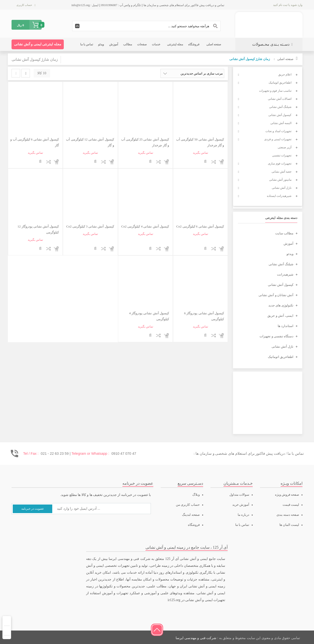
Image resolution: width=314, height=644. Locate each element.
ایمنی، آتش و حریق (280, 316)
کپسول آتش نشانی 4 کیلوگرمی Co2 (145, 226)
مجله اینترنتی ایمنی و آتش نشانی (38, 44)
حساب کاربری (24, 5)
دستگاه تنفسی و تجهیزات (276, 336)
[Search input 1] (146, 26)
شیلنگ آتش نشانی (281, 264)
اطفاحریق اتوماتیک (281, 357)
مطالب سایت (284, 233)
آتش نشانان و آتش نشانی (276, 295)
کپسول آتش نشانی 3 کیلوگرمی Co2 (90, 226)
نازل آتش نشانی (283, 347)
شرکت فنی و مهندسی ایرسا (196, 638)
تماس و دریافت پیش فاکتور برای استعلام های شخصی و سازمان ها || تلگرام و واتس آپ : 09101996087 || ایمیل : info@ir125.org (148, 5)
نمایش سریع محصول (205, 162)
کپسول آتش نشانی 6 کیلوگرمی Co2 (200, 226)
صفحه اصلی (285, 59)
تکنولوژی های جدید (281, 305)
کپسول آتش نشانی (281, 285)
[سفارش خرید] (192, 73)
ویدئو (290, 254)
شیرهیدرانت (285, 274)
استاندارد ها (286, 326)
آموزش (288, 244)
